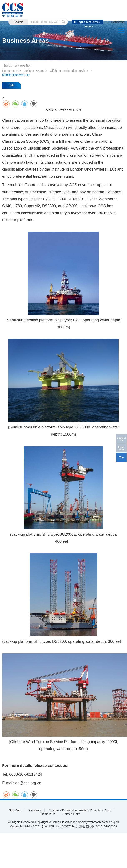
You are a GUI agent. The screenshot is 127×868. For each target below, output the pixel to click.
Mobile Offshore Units (16, 75)
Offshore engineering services (69, 71)
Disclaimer (35, 810)
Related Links (71, 814)
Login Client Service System (89, 22)
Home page (10, 71)
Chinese (118, 22)
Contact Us (48, 814)
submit (64, 22)
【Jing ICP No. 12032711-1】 (60, 826)
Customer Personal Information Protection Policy (80, 810)
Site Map (15, 810)
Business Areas (33, 71)
